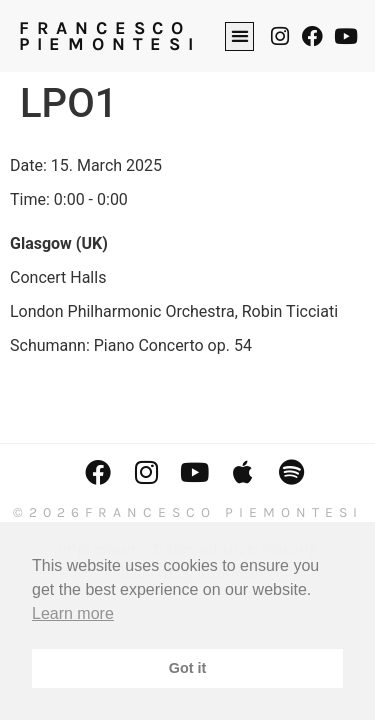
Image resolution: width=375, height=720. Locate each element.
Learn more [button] (73, 613)
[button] (239, 36)
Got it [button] (188, 668)
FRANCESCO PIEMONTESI (110, 36)
